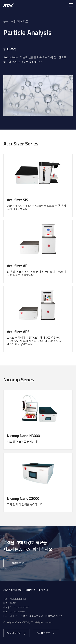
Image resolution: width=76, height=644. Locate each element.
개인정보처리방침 (13, 590)
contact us (18, 563)
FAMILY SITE (46, 633)
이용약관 (30, 590)
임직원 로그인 (17, 633)
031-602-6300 (21, 607)
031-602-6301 (17, 612)
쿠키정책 (43, 590)
